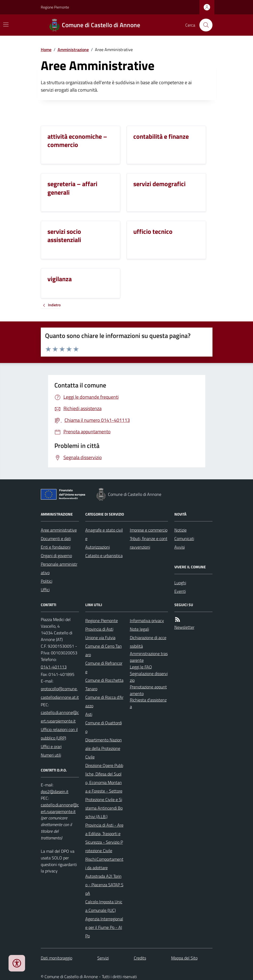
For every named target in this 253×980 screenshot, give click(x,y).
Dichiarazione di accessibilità (148, 642)
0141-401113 (54, 667)
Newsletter (184, 627)
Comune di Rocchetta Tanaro (104, 684)
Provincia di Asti (99, 629)
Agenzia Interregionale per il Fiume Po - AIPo (104, 927)
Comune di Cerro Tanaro (104, 650)
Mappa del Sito (184, 958)
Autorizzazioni (98, 547)
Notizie (180, 530)
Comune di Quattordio (104, 727)
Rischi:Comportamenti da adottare (104, 863)
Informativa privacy (147, 620)
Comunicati (184, 538)
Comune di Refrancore (104, 667)
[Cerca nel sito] (204, 25)
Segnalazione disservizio (149, 677)
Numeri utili (51, 755)
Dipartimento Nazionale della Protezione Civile (104, 748)
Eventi (180, 591)
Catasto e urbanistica (104, 556)
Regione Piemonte (55, 7)
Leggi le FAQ (141, 667)
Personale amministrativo (59, 568)
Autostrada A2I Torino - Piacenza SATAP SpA (104, 885)
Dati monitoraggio (57, 958)
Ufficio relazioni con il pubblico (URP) (59, 734)
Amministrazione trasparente (149, 657)
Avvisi (180, 547)
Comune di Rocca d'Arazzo (104, 701)
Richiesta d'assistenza (148, 703)
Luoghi (180, 583)
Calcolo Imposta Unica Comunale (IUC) (104, 906)
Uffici (45, 590)
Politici (47, 581)
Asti (89, 714)
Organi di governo (56, 556)
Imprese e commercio (149, 530)
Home (46, 50)
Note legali (139, 629)
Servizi (103, 958)
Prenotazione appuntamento (148, 690)
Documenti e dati (56, 538)
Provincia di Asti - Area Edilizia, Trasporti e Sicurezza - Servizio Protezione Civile (104, 838)
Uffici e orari (51, 746)
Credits (140, 958)
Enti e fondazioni (56, 547)
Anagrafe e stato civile (104, 534)
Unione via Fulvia (100, 638)
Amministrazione (73, 50)
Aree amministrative (59, 530)
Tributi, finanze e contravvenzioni (149, 543)
